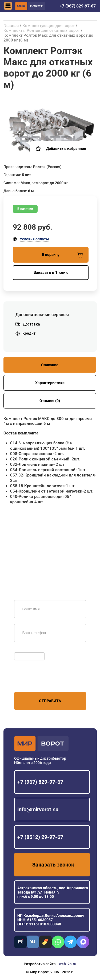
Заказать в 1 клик (51, 273)
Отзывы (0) (50, 401)
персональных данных (34, 682)
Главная (11, 26)
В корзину (62, 255)
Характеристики (50, 383)
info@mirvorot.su (38, 809)
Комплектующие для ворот (49, 26)
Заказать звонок (53, 865)
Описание (50, 365)
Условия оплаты (34, 239)
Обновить (24, 650)
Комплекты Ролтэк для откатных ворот (42, 31)
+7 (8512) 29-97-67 (40, 837)
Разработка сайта (40, 964)
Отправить (50, 701)
